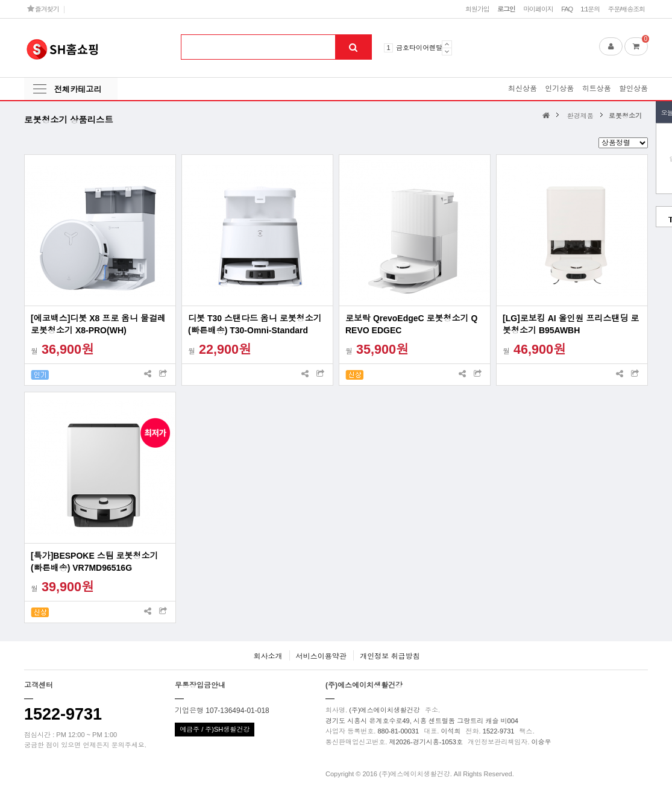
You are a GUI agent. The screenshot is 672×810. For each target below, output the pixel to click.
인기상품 (559, 89)
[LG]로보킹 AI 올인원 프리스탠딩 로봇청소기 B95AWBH (571, 324)
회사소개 (268, 656)
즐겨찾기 (43, 9)
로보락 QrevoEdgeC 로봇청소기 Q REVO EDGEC (411, 324)
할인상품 (633, 89)
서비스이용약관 (321, 656)
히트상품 (597, 89)
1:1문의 (590, 9)
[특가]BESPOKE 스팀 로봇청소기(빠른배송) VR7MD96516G (95, 562)
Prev (447, 44)
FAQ (567, 9)
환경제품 (580, 116)
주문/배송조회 (626, 9)
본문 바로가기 (0, 0)
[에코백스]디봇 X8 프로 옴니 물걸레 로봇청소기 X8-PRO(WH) (98, 324)
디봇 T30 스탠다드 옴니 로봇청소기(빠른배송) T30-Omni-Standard (255, 324)
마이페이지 (538, 9)
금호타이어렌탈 (419, 48)
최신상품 (523, 89)
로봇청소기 (625, 116)
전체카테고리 (78, 89)
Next (447, 52)
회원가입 (477, 9)
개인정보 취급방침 (390, 656)
